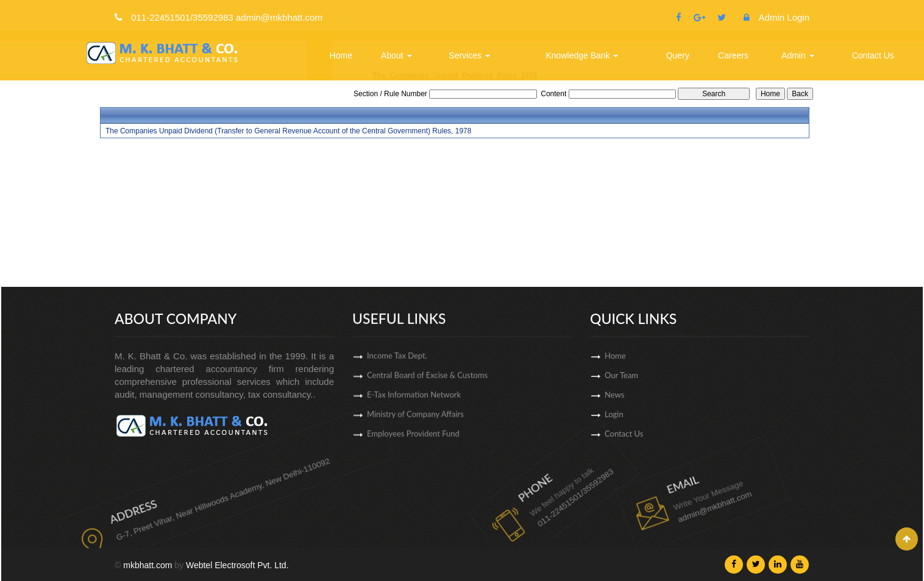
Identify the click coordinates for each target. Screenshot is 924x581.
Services (469, 55)
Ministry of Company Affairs (415, 418)
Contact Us (873, 55)
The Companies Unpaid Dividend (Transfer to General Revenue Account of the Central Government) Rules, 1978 (289, 131)
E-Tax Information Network (414, 399)
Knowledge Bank (582, 55)
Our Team (657, 375)
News (650, 395)
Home (341, 55)
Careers (733, 55)
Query (678, 55)
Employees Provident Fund (413, 438)
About (396, 55)
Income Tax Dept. (397, 360)
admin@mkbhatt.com (664, 494)
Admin (798, 55)
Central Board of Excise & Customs (427, 379)
